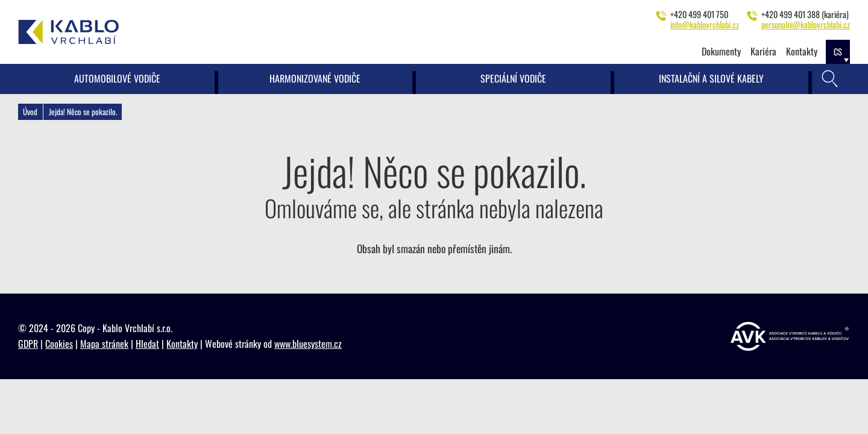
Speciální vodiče (513, 78)
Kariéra (763, 51)
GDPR (28, 344)
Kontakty (802, 51)
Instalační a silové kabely (711, 78)
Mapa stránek (104, 344)
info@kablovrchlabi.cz (705, 24)
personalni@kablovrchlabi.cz (806, 24)
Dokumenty (721, 51)
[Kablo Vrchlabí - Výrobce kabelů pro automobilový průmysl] (69, 32)
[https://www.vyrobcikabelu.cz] (790, 337)
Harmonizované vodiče (315, 78)
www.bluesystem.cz (308, 344)
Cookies (59, 344)
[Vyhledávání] (830, 79)
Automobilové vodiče (117, 78)
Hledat (147, 344)
